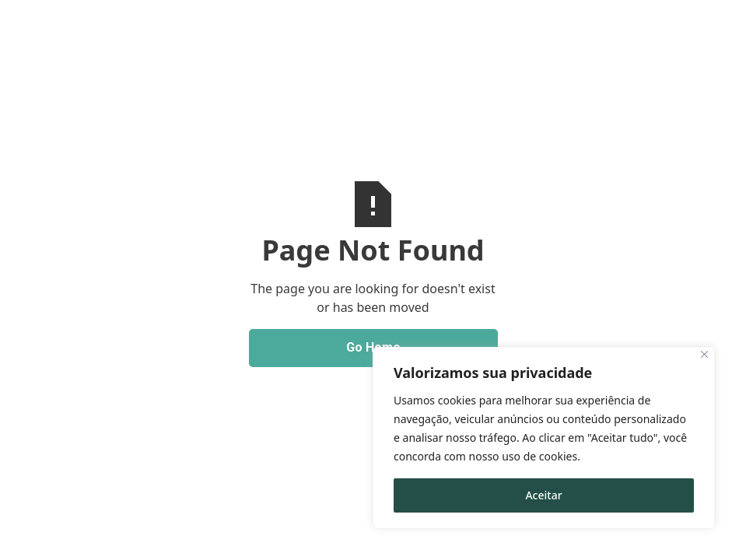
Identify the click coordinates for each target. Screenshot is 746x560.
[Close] (704, 354)
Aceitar (543, 495)
